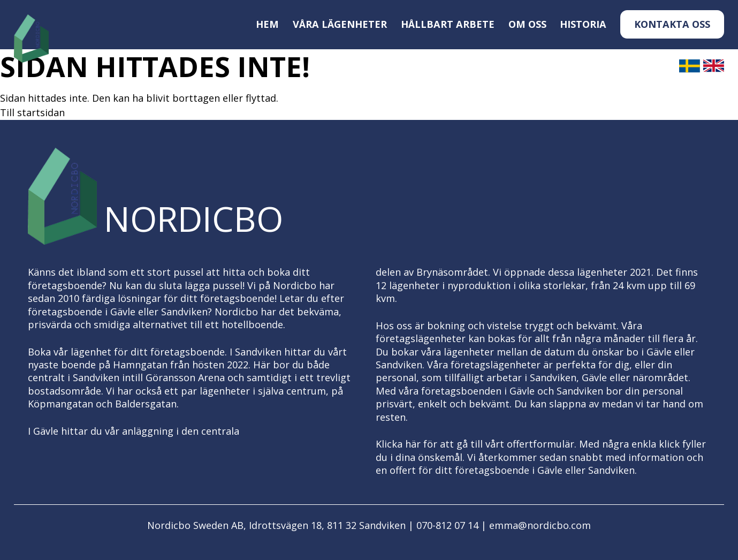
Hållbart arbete (448, 24)
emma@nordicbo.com (540, 525)
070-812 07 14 (447, 525)
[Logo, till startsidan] (31, 39)
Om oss (527, 24)
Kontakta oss (672, 24)
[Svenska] (690, 70)
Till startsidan (32, 112)
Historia (583, 24)
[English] (714, 70)
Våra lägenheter (340, 24)
